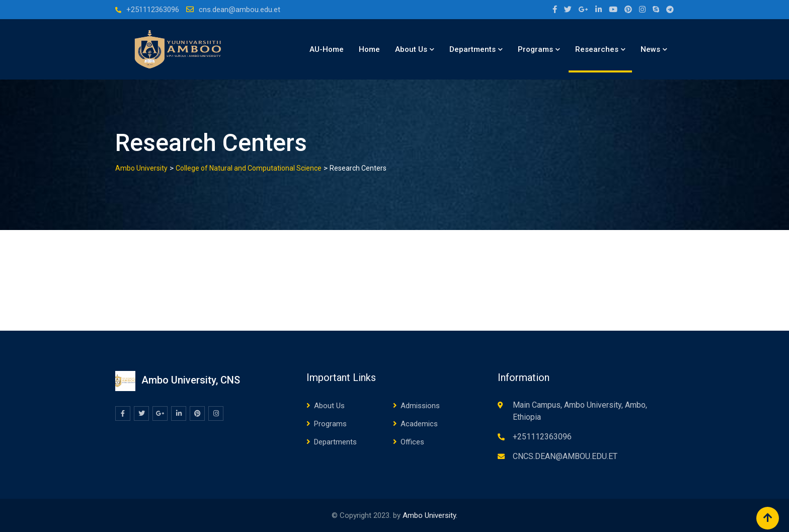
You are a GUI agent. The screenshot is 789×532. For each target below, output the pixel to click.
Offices (412, 442)
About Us (411, 49)
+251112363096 (153, 10)
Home (369, 49)
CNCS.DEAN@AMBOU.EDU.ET (565, 456)
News (650, 49)
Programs (535, 49)
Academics (419, 424)
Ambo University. (430, 515)
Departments (472, 49)
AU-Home (327, 49)
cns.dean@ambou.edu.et (240, 10)
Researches (597, 49)
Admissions (420, 406)
